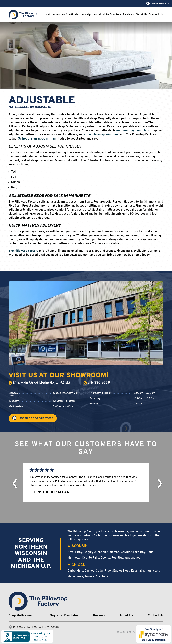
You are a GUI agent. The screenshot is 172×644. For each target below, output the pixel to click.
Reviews (128, 15)
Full (14, 177)
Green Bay (138, 552)
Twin (14, 172)
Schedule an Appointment (35, 419)
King (14, 188)
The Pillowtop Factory (24, 251)
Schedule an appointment (38, 139)
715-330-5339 (97, 383)
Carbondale (75, 571)
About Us (141, 15)
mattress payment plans (133, 131)
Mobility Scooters (109, 15)
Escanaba (138, 571)
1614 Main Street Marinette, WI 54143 (39, 383)
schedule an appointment (102, 135)
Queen (16, 182)
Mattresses (52, 15)
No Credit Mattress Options (79, 15)
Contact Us (157, 15)
